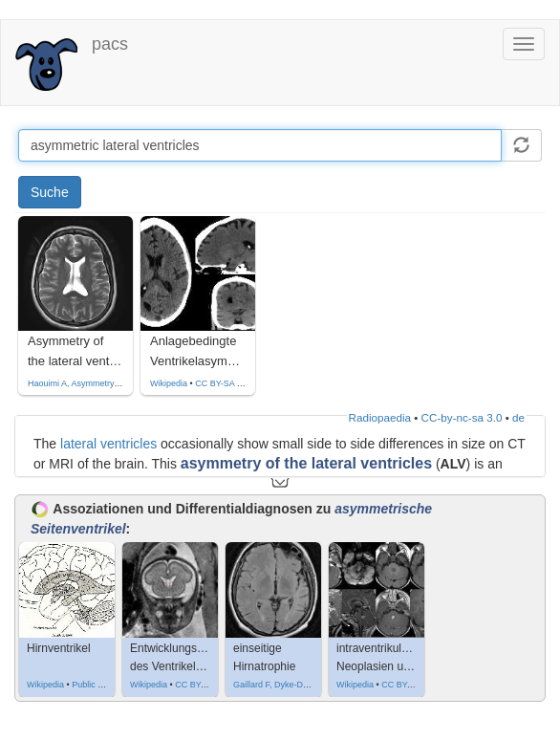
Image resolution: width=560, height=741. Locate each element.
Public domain (99, 685)
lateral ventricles (108, 444)
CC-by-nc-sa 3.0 (462, 417)
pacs (110, 44)
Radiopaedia (380, 417)
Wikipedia (169, 383)
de (518, 417)
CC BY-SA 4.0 (222, 383)
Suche (50, 192)
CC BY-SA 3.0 (202, 685)
